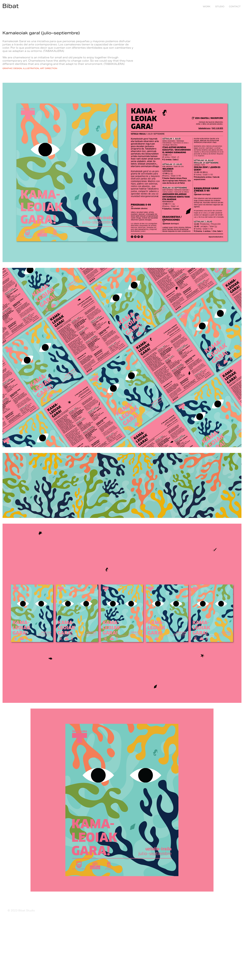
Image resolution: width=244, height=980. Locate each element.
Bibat (10, 6)
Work (207, 6)
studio (220, 6)
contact (235, 6)
